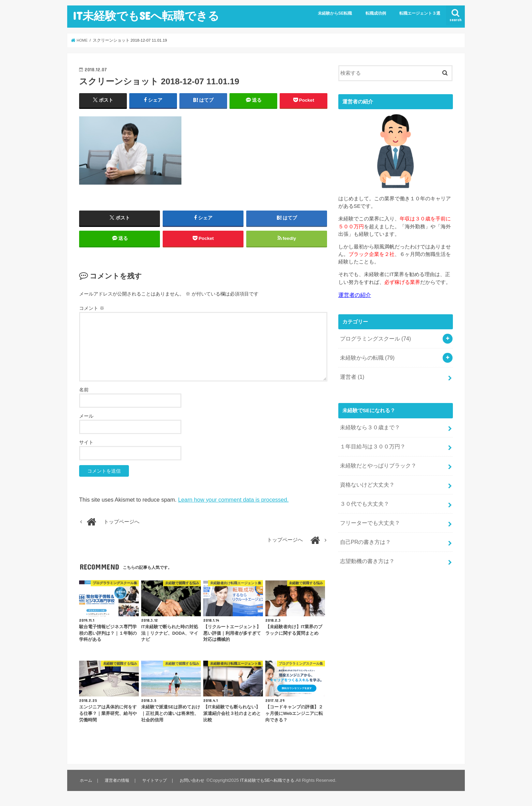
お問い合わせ (194, 784)
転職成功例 (376, 13)
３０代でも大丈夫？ (363, 496)
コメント (92, 312)
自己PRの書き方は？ (364, 532)
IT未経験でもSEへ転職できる (146, 16)
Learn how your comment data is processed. (233, 503)
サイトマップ (156, 784)
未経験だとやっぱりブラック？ (375, 460)
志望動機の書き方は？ (365, 550)
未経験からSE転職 (335, 13)
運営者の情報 (117, 784)
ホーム (86, 784)
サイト (86, 446)
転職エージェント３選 (420, 13)
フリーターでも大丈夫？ (368, 514)
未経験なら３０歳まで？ (368, 423)
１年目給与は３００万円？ (370, 442)
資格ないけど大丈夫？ (365, 478)
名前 (84, 393)
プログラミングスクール (373, 338)
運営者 (351, 374)
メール (86, 420)
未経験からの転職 (365, 356)
